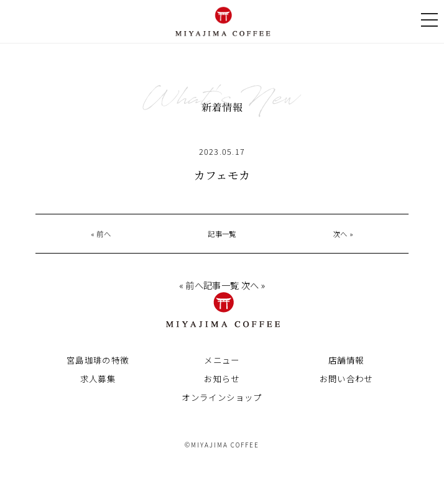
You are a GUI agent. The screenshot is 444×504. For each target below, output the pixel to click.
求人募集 (98, 381)
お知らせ (222, 381)
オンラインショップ (222, 400)
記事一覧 (222, 234)
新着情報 (222, 107)
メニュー (222, 362)
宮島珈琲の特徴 (98, 362)
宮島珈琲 (222, 19)
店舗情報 (346, 362)
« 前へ (101, 234)
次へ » (343, 234)
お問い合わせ (346, 381)
